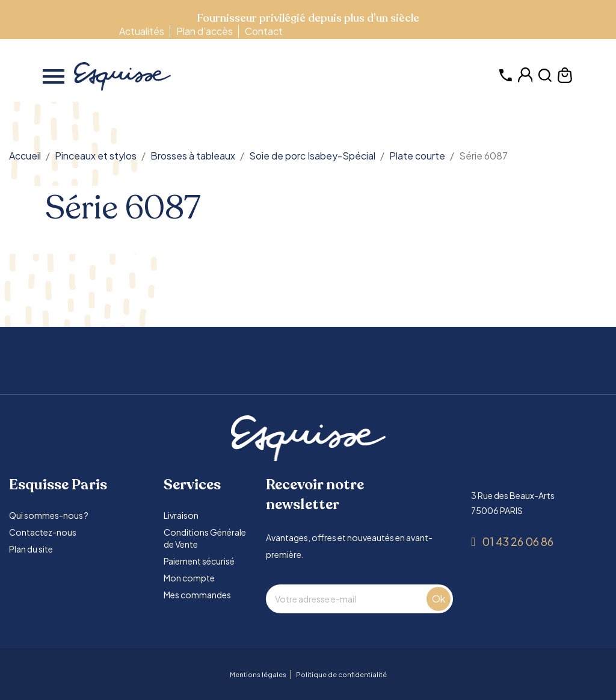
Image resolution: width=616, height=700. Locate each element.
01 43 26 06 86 (518, 541)
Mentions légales (258, 674)
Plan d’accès (205, 31)
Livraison (181, 515)
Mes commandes (197, 595)
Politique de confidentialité (341, 674)
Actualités (142, 31)
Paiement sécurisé (199, 561)
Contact (264, 31)
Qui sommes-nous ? (49, 515)
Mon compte (189, 578)
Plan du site (31, 549)
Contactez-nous (43, 532)
